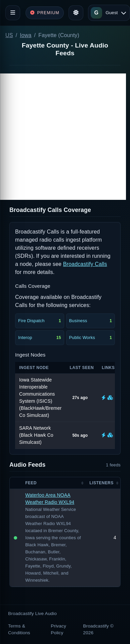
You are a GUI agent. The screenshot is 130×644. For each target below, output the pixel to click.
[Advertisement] (63, 137)
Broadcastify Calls (85, 264)
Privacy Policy (58, 629)
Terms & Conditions (19, 629)
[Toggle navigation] (13, 13)
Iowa (26, 35)
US (9, 35)
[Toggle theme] (76, 13)
